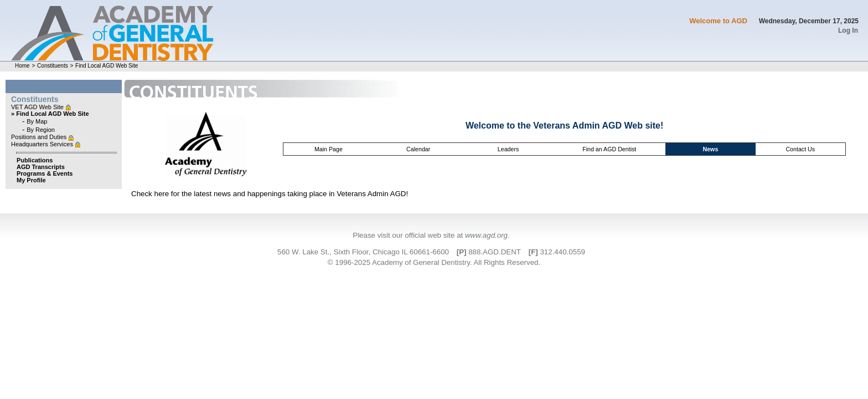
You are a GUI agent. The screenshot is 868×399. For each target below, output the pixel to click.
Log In (848, 30)
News (710, 149)
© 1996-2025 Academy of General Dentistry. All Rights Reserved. (434, 262)
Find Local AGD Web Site (107, 66)
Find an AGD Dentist (609, 149)
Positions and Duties (40, 137)
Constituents (53, 66)
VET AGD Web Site (38, 107)
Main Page (329, 149)
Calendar (418, 149)
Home (22, 66)
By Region (41, 130)
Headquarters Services (43, 144)
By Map (37, 121)
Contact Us (800, 149)
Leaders (508, 149)
